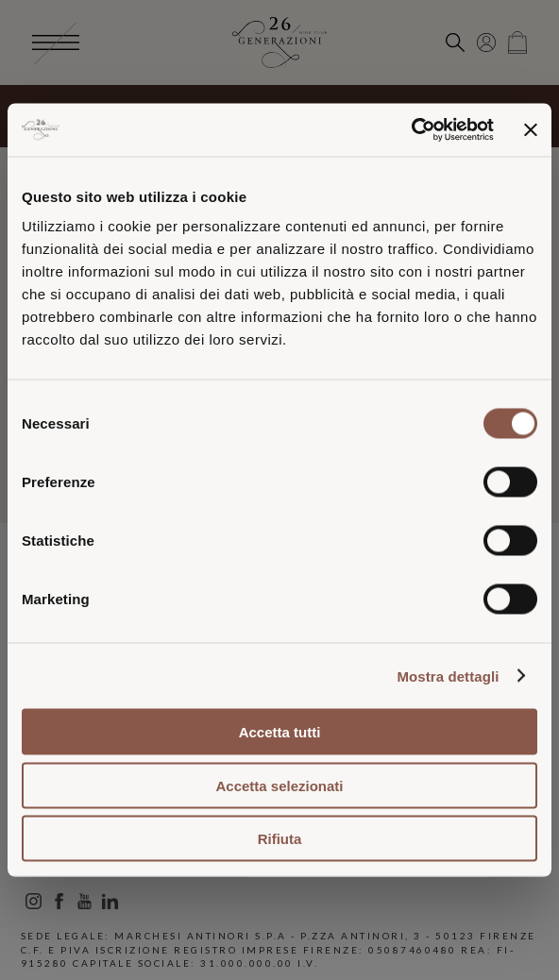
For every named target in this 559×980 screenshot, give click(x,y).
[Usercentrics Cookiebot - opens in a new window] (411, 130)
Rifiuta (280, 839)
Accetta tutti (280, 732)
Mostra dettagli (448, 676)
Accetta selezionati (279, 785)
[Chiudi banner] (531, 129)
